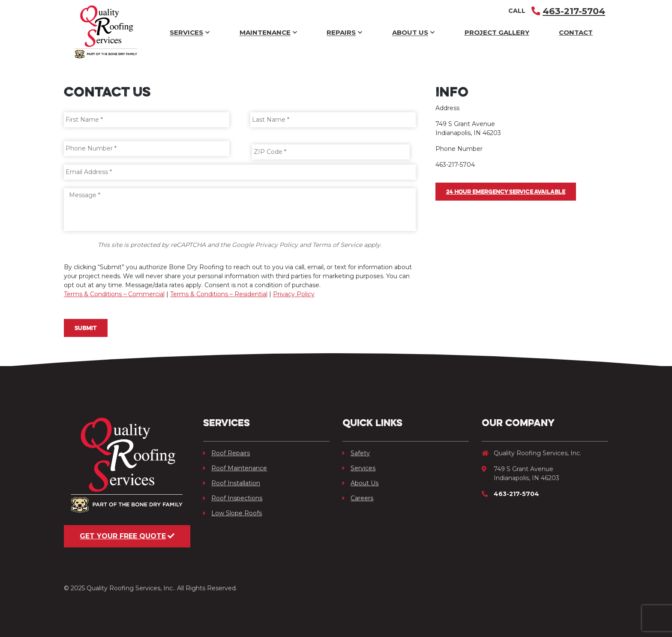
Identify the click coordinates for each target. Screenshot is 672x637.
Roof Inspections (233, 498)
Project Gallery (497, 32)
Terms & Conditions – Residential (219, 294)
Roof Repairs (226, 453)
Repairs (344, 33)
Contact (576, 32)
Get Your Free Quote (127, 536)
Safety (356, 453)
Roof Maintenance (235, 468)
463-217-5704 (568, 11)
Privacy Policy (294, 294)
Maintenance (268, 33)
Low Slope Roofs (232, 513)
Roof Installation (232, 483)
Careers (358, 498)
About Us (413, 33)
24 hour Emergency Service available (506, 192)
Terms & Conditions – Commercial (114, 294)
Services (190, 33)
